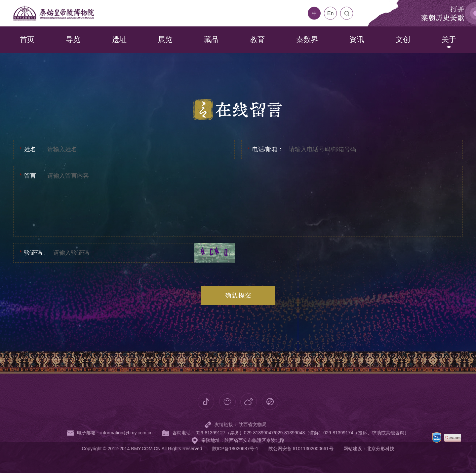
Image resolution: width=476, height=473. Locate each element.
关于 (449, 39)
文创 (403, 39)
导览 (73, 39)
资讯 (357, 39)
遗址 (119, 39)
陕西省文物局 (253, 446)
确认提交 (238, 295)
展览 (165, 39)
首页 (27, 39)
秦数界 (307, 39)
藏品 (211, 39)
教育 (258, 39)
